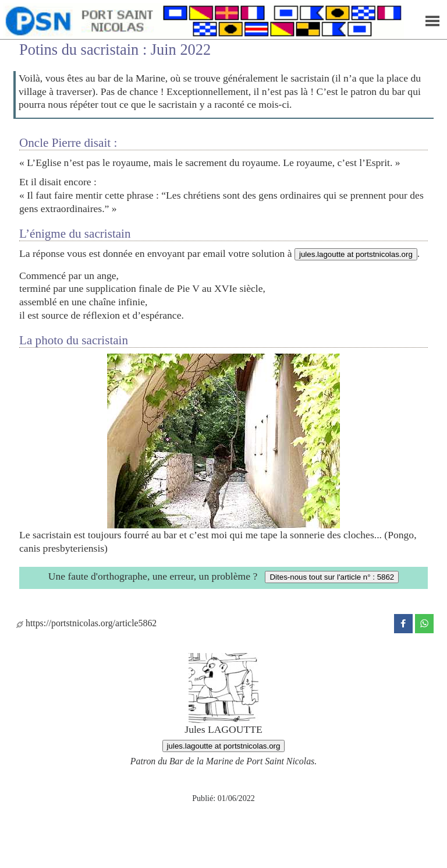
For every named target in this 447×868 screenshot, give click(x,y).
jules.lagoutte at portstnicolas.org (356, 254)
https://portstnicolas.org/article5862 (86, 623)
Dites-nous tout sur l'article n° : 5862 (332, 577)
